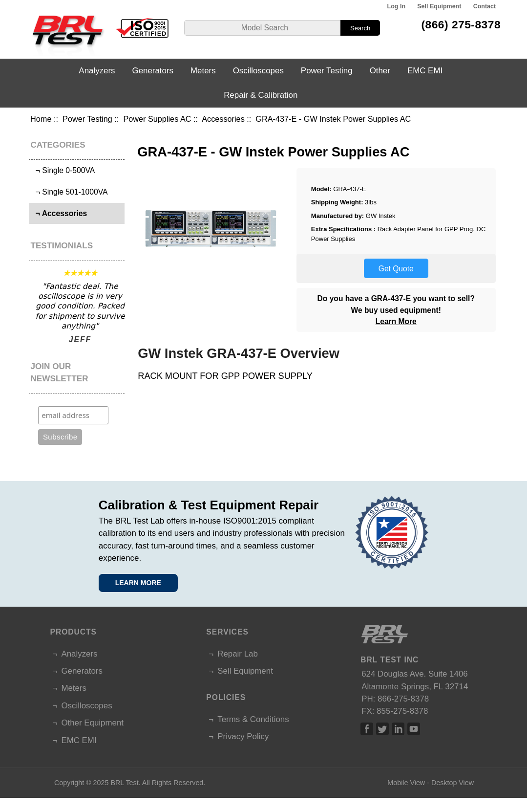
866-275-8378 (403, 699)
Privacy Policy (243, 736)
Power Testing (87, 119)
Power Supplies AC (157, 119)
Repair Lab (238, 654)
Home (41, 119)
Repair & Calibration (261, 95)
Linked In (398, 729)
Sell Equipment (439, 6)
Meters (203, 71)
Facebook (367, 729)
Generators (153, 71)
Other (380, 71)
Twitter (382, 729)
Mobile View (406, 783)
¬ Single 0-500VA (63, 170)
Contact (485, 6)
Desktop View (453, 783)
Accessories (223, 119)
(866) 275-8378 (461, 24)
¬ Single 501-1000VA (70, 192)
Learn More (396, 321)
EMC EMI (425, 71)
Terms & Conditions (253, 719)
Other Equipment (92, 723)
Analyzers (97, 71)
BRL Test (124, 783)
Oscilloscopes (258, 71)
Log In (396, 6)
